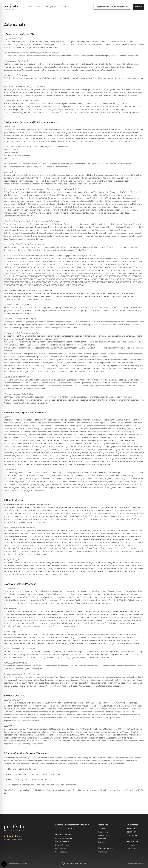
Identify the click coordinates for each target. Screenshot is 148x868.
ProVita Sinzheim (62, 842)
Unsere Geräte (104, 835)
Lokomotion (132, 835)
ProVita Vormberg (62, 845)
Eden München (61, 848)
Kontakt (101, 842)
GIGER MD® (132, 832)
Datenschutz (132, 849)
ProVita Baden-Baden (64, 838)
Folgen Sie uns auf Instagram (75, 863)
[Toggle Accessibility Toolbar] (4, 864)
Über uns (102, 839)
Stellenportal (104, 852)
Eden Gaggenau (62, 852)
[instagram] (63, 863)
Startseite (102, 829)
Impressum (132, 845)
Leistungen (103, 832)
